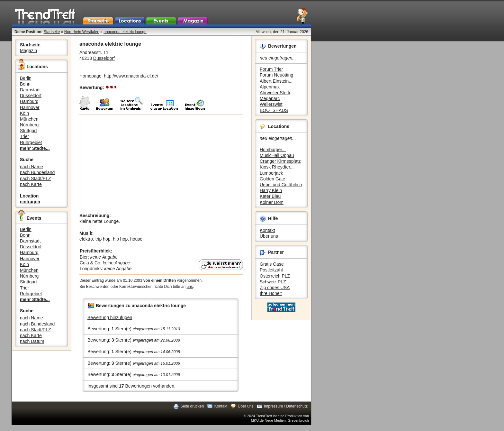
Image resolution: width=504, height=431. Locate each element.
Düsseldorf (31, 96)
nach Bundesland (37, 172)
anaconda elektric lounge (125, 32)
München (29, 119)
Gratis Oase (272, 264)
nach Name (32, 167)
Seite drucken (192, 406)
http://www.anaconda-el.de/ (131, 76)
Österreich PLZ (275, 276)
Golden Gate (272, 179)
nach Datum (32, 341)
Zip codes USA (275, 288)
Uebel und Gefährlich (281, 185)
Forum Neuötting (276, 75)
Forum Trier (271, 69)
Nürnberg (29, 125)
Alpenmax (270, 87)
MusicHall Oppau (277, 155)
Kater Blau (270, 196)
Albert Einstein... (276, 81)
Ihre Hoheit (271, 293)
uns (190, 287)
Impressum (273, 406)
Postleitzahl (271, 270)
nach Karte (31, 184)
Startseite (52, 32)
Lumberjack (271, 173)
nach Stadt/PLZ (36, 179)
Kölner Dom (272, 202)
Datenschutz (297, 406)
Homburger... (273, 150)
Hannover (30, 107)
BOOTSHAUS (274, 110)
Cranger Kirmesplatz (280, 161)
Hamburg (29, 101)
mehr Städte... (35, 148)
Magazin (28, 50)
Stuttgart (28, 131)
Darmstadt (30, 90)
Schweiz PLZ (273, 282)
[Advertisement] (161, 162)
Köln (24, 113)
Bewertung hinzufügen (110, 317)
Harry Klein (271, 190)
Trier (24, 136)
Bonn (25, 84)
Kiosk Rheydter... (277, 167)
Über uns (269, 236)
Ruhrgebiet (31, 142)
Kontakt (267, 230)
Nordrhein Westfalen (82, 32)
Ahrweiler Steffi (275, 93)
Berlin (26, 78)
